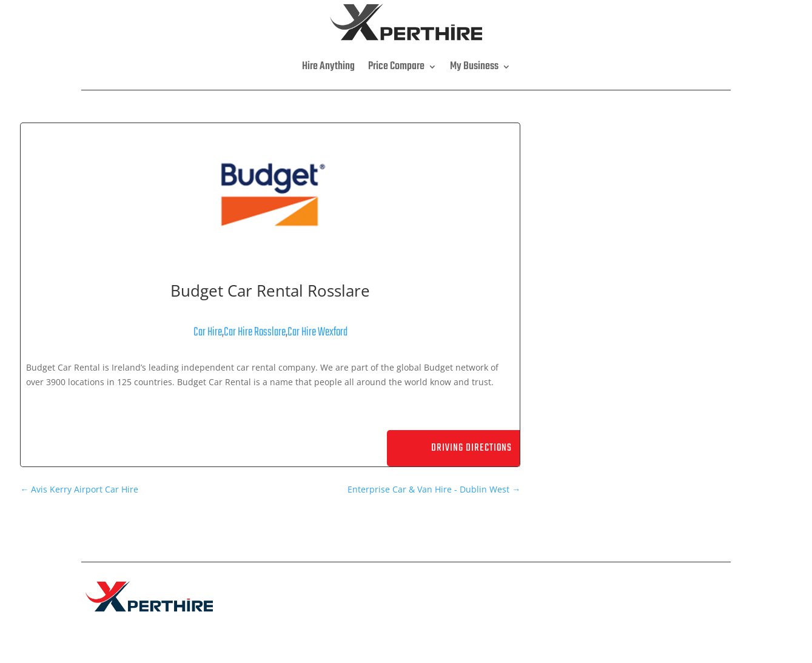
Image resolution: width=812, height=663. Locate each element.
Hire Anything (328, 66)
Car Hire (208, 332)
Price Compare (396, 66)
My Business (474, 66)
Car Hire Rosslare (255, 332)
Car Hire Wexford (317, 332)
